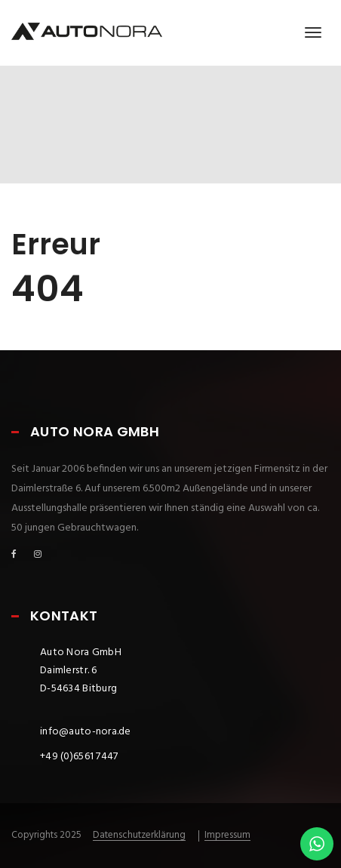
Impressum (227, 836)
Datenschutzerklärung (139, 836)
